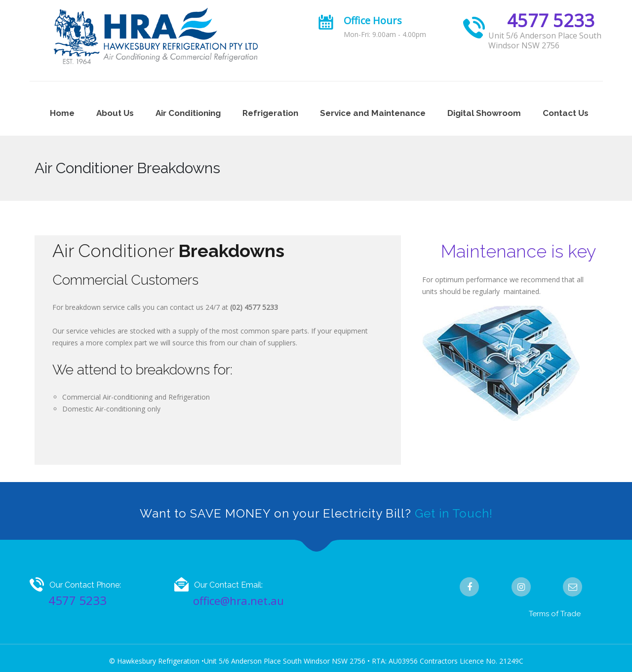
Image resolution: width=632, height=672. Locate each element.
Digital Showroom (484, 113)
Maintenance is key (518, 251)
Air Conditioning (188, 113)
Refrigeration (270, 113)
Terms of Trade (555, 614)
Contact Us (566, 113)
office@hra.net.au (238, 600)
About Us (115, 113)
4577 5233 (551, 20)
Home (62, 113)
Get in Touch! (454, 513)
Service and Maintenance (373, 113)
